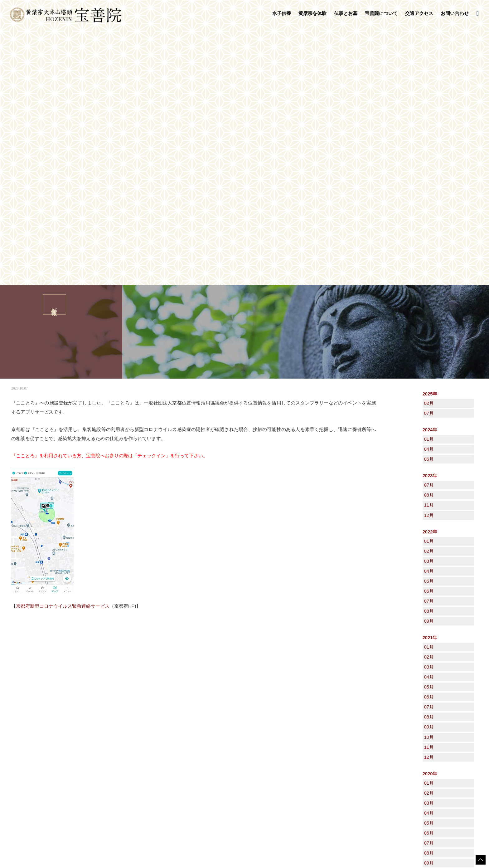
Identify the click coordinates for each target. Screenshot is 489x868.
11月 (429, 250)
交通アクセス (419, 13)
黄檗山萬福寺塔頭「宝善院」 (296, 750)
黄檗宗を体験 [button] (312, 13)
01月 (429, 184)
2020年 (430, 518)
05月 (429, 326)
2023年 (430, 220)
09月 (429, 366)
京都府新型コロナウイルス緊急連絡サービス (63, 351)
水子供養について (131, 750)
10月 (429, 482)
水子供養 (118, 744)
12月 (429, 260)
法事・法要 (211, 750)
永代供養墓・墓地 (216, 757)
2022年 (430, 277)
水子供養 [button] (282, 13)
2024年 (430, 174)
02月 (429, 148)
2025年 (430, 139)
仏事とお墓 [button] (346, 13)
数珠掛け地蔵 (127, 773)
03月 (429, 306)
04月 (429, 194)
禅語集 (277, 769)
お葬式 (207, 763)
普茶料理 (123, 791)
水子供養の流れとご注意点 (138, 757)
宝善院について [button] (381, 13)
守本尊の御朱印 (129, 779)
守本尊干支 (281, 757)
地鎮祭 (207, 769)
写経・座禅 (125, 785)
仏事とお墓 (205, 744)
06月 (429, 204)
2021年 (430, 382)
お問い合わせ (455, 13)
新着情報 (32, 702)
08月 (429, 240)
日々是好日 (365, 750)
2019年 (430, 654)
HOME (14, 702)
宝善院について (280, 744)
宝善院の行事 (283, 763)
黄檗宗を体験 (122, 766)
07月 (429, 158)
